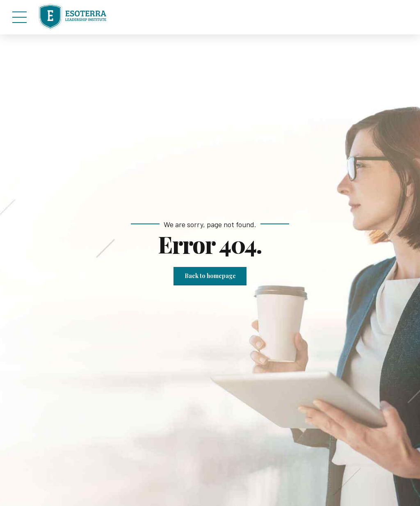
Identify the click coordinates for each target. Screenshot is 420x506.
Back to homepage (210, 276)
